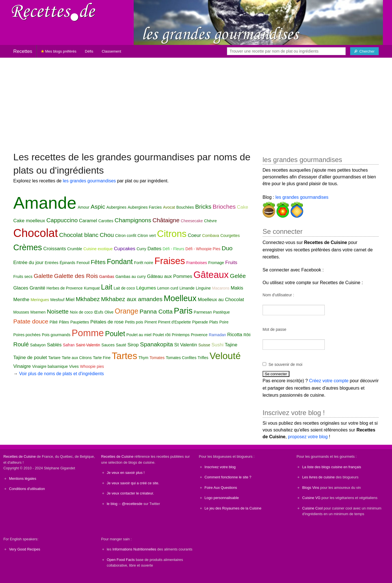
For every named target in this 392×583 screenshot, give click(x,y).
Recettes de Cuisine (20, 456)
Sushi (217, 345)
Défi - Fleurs (173, 249)
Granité (37, 288)
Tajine (231, 345)
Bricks (203, 207)
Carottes (106, 221)
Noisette (58, 311)
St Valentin (186, 345)
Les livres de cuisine (318, 477)
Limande (187, 288)
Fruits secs (23, 277)
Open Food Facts (121, 560)
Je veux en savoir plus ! (126, 473)
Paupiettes (80, 322)
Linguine (203, 288)
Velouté (225, 356)
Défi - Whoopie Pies (203, 249)
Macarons (221, 288)
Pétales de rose (107, 322)
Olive (109, 312)
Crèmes (28, 247)
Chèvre (210, 221)
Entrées (51, 263)
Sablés (54, 345)
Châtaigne (166, 220)
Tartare (55, 358)
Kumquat (92, 288)
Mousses (21, 312)
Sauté (121, 345)
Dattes (154, 249)
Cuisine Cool (312, 508)
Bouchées (185, 207)
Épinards (67, 263)
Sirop (133, 345)
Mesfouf (57, 300)
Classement (111, 51)
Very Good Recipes (25, 549)
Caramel (88, 221)
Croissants (55, 249)
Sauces (108, 345)
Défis (89, 51)
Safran (69, 345)
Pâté (54, 322)
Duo (227, 248)
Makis (237, 288)
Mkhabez (88, 299)
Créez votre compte (329, 381)
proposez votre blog (308, 437)
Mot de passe (274, 329)
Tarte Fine (102, 358)
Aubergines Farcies (145, 207)
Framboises (197, 263)
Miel (70, 300)
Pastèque (221, 312)
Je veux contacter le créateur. (130, 493)
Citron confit (126, 236)
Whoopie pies (92, 366)
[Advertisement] (196, 102)
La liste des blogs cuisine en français (332, 467)
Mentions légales (23, 479)
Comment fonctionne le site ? (228, 477)
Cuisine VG (311, 498)
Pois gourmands (56, 335)
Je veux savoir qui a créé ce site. (133, 483)
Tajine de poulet (30, 358)
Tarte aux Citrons (77, 358)
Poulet (115, 334)
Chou (107, 235)
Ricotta (235, 335)
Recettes (23, 51)
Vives (74, 366)
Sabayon (38, 345)
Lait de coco (124, 288)
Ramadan (217, 335)
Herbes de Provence (65, 288)
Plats (214, 322)
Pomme (88, 333)
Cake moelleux (29, 221)
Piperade (200, 322)
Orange (126, 311)
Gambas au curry (130, 277)
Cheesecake (192, 221)
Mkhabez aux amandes (132, 299)
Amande (45, 203)
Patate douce (31, 321)
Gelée (238, 276)
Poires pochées (27, 335)
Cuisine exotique (98, 249)
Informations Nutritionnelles (134, 549)
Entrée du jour (28, 263)
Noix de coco (81, 312)
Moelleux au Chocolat (221, 300)
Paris (183, 311)
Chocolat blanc (79, 235)
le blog (112, 504)
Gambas (107, 277)
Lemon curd (168, 288)
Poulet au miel (139, 335)
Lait (107, 287)
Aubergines (116, 207)
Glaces (21, 288)
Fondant (120, 262)
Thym (143, 358)
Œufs (99, 312)
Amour (84, 207)
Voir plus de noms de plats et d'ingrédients (61, 374)
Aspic (98, 207)
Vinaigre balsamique (50, 366)
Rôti (247, 335)
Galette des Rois (76, 276)
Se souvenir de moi (285, 364)
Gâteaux (211, 275)
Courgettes (230, 236)
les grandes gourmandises (89, 181)
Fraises (170, 261)
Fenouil (83, 263)
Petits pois (134, 322)
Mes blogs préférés (59, 51)
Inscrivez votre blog (220, 467)
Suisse (204, 345)
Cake (242, 207)
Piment (151, 322)
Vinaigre (22, 366)
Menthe (21, 300)
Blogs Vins (311, 488)
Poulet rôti (162, 335)
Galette (43, 276)
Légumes (146, 288)
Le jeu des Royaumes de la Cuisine (233, 508)
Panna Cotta (156, 311)
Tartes (125, 356)
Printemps (181, 335)
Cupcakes (125, 249)
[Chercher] (364, 51)
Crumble (75, 249)
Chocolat (36, 233)
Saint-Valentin (88, 345)
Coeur (194, 235)
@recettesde (132, 504)
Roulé (21, 344)
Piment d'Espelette (174, 322)
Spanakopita (156, 344)
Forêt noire (144, 263)
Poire (224, 322)
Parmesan (203, 312)
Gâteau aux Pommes (170, 276)
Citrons (172, 234)
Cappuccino (62, 220)
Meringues (40, 300)
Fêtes (98, 262)
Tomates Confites (181, 358)
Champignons (133, 220)
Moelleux (180, 298)
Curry (141, 249)
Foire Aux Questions (221, 488)
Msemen (38, 312)
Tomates (157, 358)
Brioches (224, 207)
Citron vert (147, 236)
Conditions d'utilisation (27, 489)
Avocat (169, 207)
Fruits (231, 263)
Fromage (216, 263)
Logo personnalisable (222, 498)
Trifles (203, 358)
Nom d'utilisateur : (278, 295)
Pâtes (64, 322)
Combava (211, 236)
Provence (199, 335)
